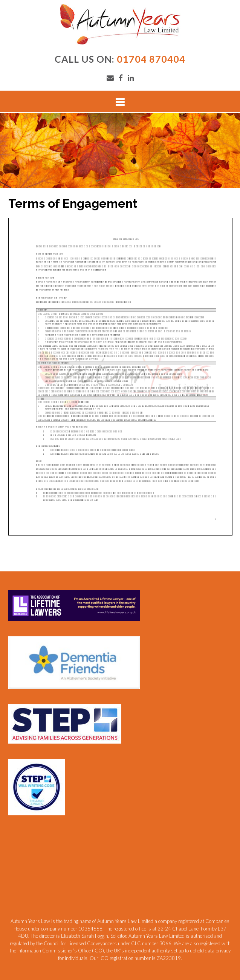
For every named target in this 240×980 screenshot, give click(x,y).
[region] (120, 150)
